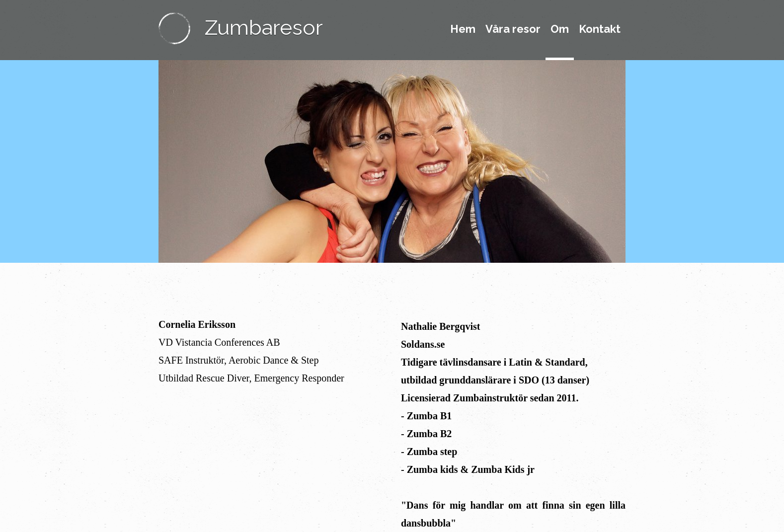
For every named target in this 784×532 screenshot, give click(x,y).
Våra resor (513, 29)
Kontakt (600, 29)
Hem (463, 29)
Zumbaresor (264, 28)
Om (560, 29)
